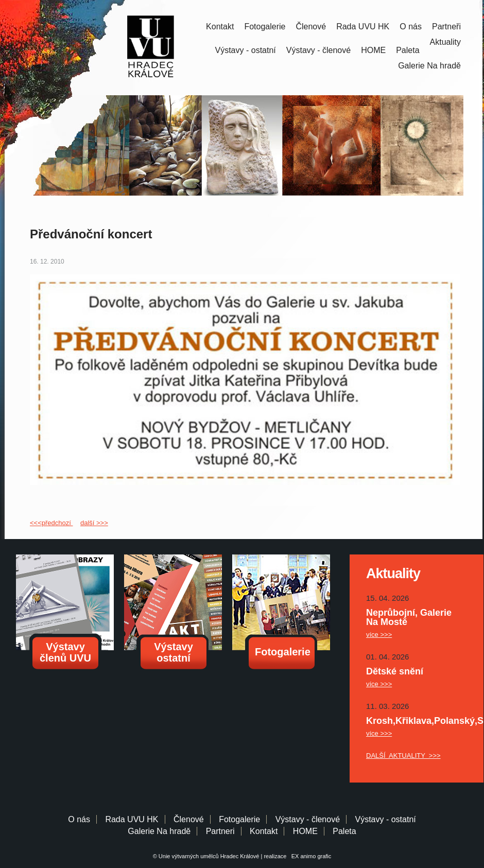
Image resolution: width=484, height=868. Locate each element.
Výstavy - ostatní (246, 50)
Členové (311, 27)
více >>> (379, 635)
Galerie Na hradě (159, 831)
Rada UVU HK (363, 27)
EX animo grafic (310, 856)
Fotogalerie (265, 27)
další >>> (94, 523)
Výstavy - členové (318, 50)
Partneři (446, 27)
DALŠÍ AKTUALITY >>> (403, 756)
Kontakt (220, 27)
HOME (373, 50)
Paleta (408, 50)
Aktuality (445, 42)
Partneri (220, 831)
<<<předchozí (51, 523)
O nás (411, 27)
